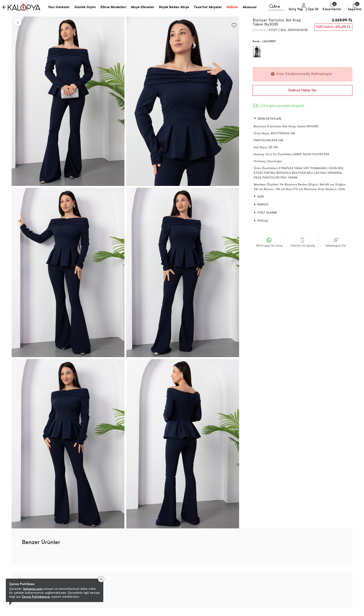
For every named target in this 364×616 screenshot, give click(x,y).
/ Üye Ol (312, 9)
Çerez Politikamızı (36, 597)
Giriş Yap (296, 9)
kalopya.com (33, 589)
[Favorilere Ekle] (234, 25)
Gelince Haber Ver (302, 90)
